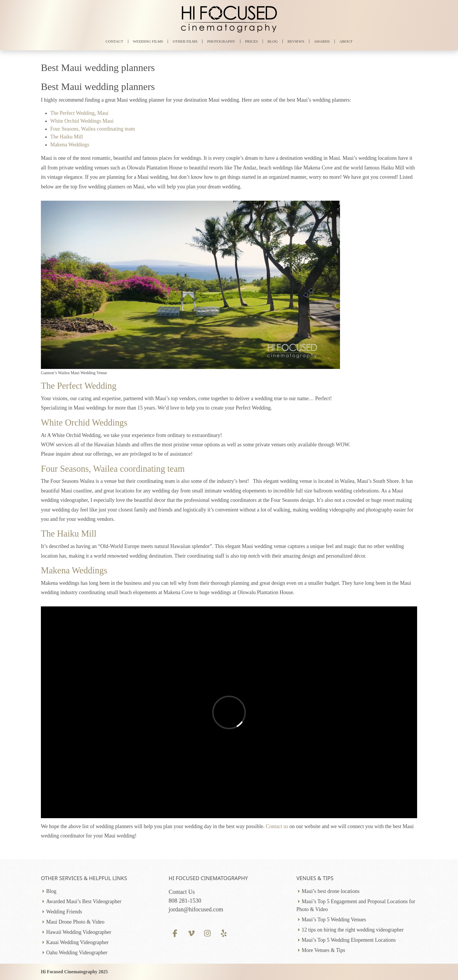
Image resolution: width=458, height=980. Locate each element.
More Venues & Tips (323, 950)
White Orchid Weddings (84, 423)
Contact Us (182, 892)
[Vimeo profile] (191, 933)
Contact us (277, 826)
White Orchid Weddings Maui (82, 121)
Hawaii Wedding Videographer (79, 932)
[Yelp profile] (224, 933)
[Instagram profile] (208, 933)
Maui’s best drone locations (331, 891)
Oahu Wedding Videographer (77, 953)
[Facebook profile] (175, 933)
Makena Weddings (70, 145)
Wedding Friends (64, 912)
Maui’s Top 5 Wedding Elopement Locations (349, 940)
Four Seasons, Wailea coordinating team (93, 129)
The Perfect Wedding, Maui (79, 113)
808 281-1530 (185, 901)
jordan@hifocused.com (196, 909)
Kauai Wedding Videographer (77, 942)
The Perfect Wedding (79, 386)
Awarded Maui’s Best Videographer (84, 901)
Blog (51, 891)
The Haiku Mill (67, 137)
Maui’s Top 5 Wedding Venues (334, 920)
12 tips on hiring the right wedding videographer (353, 930)
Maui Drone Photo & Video (75, 922)
